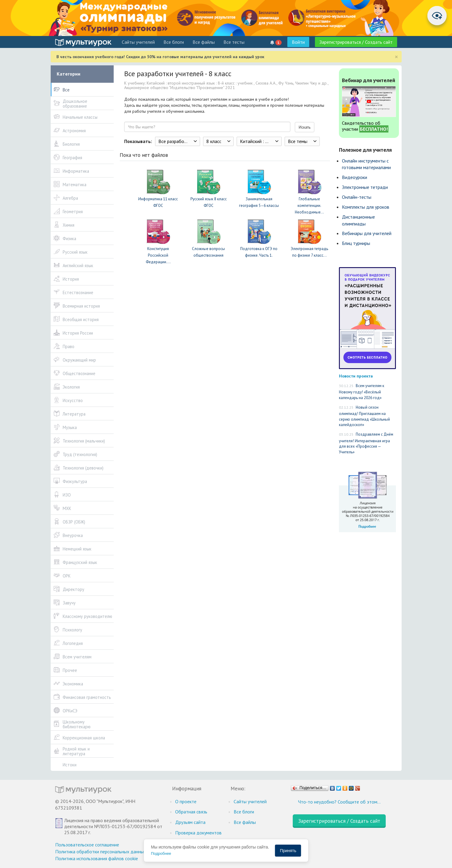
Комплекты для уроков (366, 207)
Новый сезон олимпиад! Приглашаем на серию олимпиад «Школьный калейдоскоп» (364, 416)
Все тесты (234, 42)
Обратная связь (191, 812)
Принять (288, 851)
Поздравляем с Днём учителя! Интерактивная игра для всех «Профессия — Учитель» (366, 443)
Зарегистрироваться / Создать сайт (356, 42)
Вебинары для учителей (367, 233)
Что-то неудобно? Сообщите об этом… (339, 802)
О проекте (186, 801)
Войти (298, 42)
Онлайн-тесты (357, 197)
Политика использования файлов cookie (97, 858)
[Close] (396, 57)
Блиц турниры (356, 243)
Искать (305, 127)
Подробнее (161, 853)
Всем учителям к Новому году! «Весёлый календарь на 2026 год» (362, 392)
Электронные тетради (365, 187)
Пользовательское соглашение (87, 845)
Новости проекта (356, 376)
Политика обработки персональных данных (101, 852)
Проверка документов (198, 833)
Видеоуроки (355, 177)
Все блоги (174, 42)
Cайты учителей (138, 42)
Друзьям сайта (190, 822)
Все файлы (204, 42)
